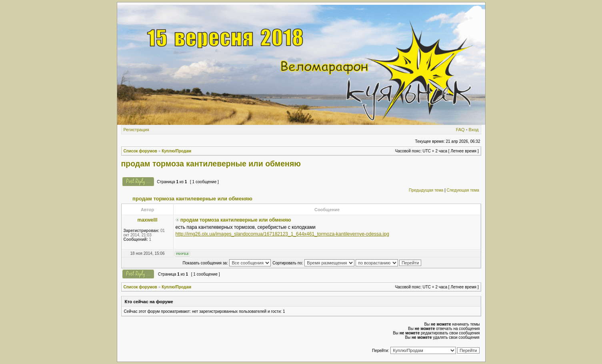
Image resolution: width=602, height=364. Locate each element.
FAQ (460, 130)
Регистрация (136, 130)
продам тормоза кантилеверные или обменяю (211, 164)
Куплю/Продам (176, 151)
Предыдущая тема (426, 190)
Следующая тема (463, 190)
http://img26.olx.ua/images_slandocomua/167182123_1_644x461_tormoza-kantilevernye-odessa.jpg (282, 234)
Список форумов (141, 151)
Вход (474, 130)
